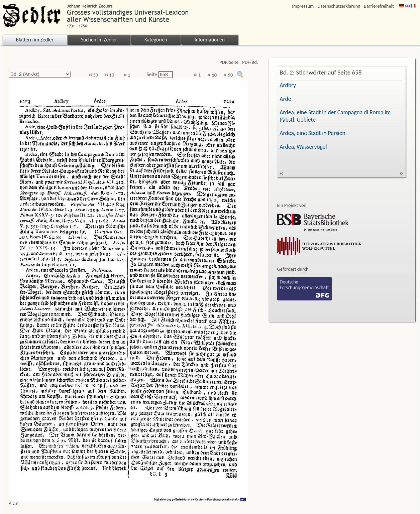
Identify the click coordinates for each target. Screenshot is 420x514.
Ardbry (288, 85)
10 (109, 75)
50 (93, 75)
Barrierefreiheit (379, 6)
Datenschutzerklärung (339, 6)
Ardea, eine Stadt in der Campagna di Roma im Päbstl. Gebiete (335, 116)
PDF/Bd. (250, 62)
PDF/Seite (229, 62)
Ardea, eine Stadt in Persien (312, 133)
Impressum (303, 6)
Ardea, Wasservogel (303, 147)
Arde (285, 99)
